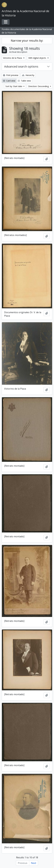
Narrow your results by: (27, 41)
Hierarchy (28, 75)
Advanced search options (21, 66)
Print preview (11, 75)
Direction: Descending (39, 86)
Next (34, 863)
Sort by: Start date (14, 86)
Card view (9, 81)
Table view (24, 81)
